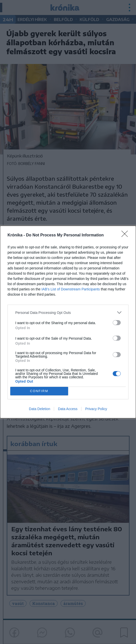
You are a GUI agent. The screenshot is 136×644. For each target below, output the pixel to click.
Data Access (68, 409)
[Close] (126, 235)
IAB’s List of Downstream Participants (71, 289)
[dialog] (68, 322)
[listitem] (68, 313)
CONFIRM (39, 391)
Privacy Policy (96, 409)
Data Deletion (40, 409)
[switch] (117, 323)
